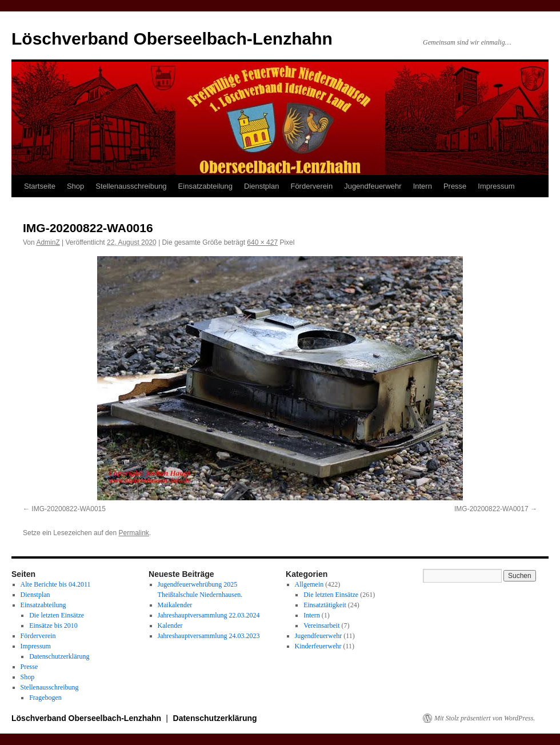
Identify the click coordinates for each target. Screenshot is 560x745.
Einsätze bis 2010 (53, 626)
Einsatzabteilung (205, 186)
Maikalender (175, 605)
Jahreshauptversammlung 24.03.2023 (209, 636)
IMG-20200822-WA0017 (491, 509)
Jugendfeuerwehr (373, 186)
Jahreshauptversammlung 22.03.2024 (209, 615)
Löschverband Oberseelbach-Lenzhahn (172, 39)
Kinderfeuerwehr (318, 646)
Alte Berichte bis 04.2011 (56, 584)
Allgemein (309, 584)
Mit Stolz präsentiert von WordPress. (485, 718)
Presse (455, 186)
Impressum (496, 186)
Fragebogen (45, 698)
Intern (423, 186)
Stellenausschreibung (131, 186)
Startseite (40, 186)
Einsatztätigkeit (325, 605)
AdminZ (48, 242)
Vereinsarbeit (321, 626)
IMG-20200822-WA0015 (69, 509)
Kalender (170, 626)
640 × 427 (262, 242)
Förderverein (311, 186)
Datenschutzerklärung (59, 656)
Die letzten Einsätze (57, 615)
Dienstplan (261, 186)
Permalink (133, 533)
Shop (75, 186)
